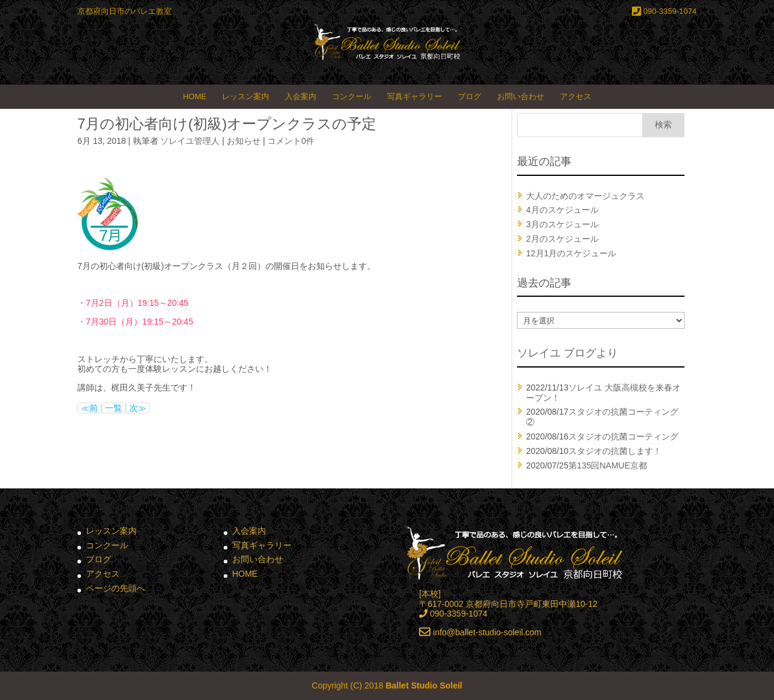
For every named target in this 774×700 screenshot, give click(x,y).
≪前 (89, 408)
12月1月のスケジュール (571, 253)
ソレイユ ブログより (567, 353)
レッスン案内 (246, 96)
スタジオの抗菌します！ (615, 451)
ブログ (470, 96)
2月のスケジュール (562, 239)
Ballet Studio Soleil (424, 685)
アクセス (576, 96)
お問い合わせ (521, 96)
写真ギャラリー (415, 96)
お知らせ (244, 141)
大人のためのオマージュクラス (585, 196)
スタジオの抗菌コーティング (623, 436)
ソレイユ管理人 (190, 141)
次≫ (138, 408)
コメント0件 (291, 141)
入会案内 (301, 96)
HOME (194, 96)
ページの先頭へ (115, 588)
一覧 (114, 408)
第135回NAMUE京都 (608, 465)
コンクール (352, 96)
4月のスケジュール (562, 210)
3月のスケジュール (562, 224)
